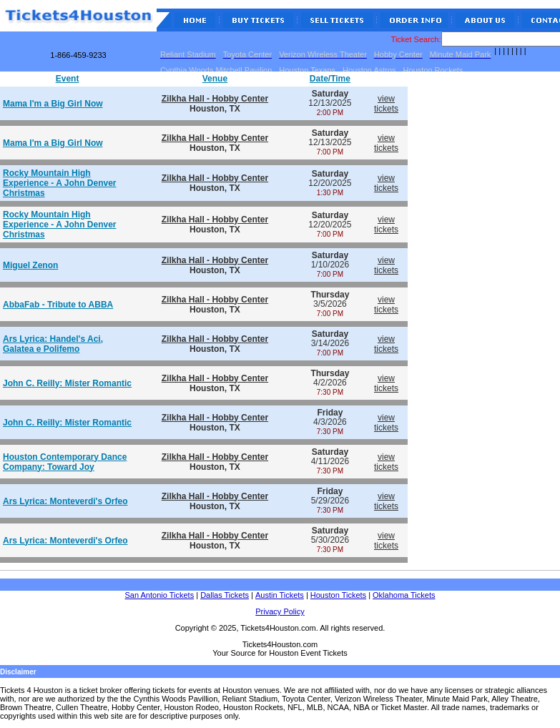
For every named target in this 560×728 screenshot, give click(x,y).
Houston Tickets (338, 595)
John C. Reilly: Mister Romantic (67, 383)
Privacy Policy (280, 611)
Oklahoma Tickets (404, 595)
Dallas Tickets (225, 595)
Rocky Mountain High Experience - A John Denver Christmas (60, 183)
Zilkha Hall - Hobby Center (215, 99)
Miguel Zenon (30, 265)
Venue (215, 79)
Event (68, 79)
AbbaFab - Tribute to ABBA (58, 305)
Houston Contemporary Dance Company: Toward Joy (65, 462)
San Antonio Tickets (160, 595)
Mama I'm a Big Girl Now (53, 104)
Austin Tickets (280, 595)
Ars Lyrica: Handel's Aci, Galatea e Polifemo (53, 344)
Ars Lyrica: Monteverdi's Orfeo (65, 501)
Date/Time (330, 79)
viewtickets (386, 104)
